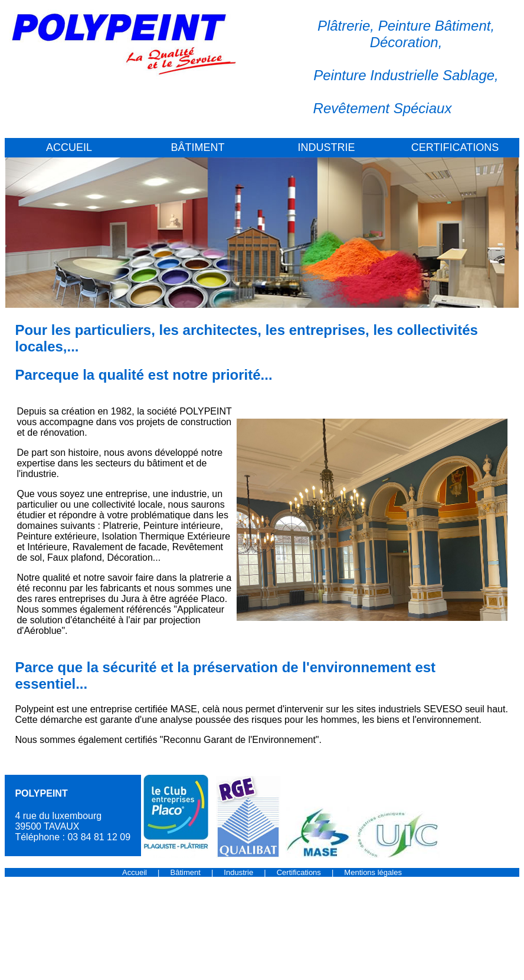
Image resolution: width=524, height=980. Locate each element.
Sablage (469, 75)
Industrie (238, 872)
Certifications (299, 872)
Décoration (404, 42)
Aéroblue (42, 631)
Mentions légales (373, 872)
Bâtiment (186, 872)
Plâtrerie (344, 26)
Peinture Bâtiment (435, 26)
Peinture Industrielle (376, 75)
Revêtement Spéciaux (383, 108)
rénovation (62, 433)
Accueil (135, 872)
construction (206, 422)
